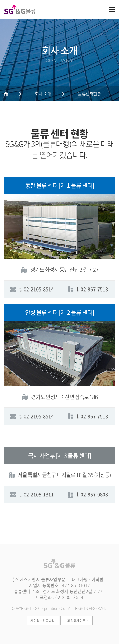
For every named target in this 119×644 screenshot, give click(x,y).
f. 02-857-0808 (87, 494)
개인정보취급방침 (42, 621)
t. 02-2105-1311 (32, 494)
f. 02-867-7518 (87, 289)
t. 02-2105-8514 (32, 289)
